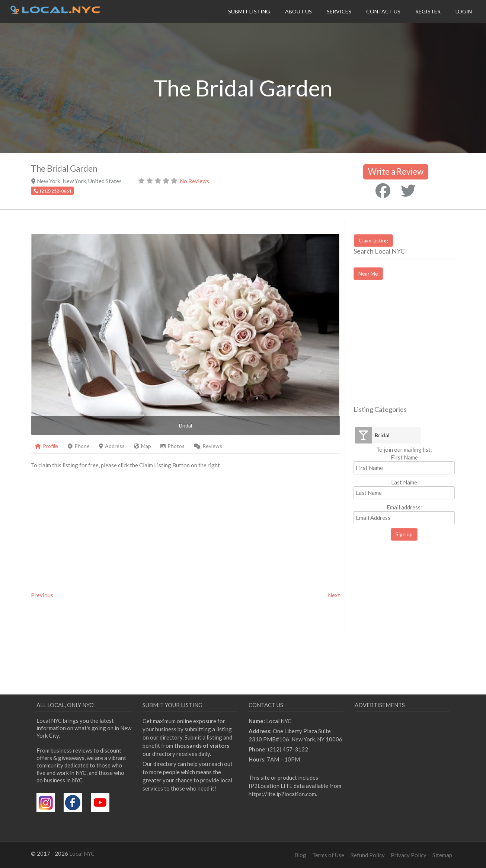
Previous (42, 595)
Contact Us (383, 11)
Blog (300, 855)
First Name (404, 457)
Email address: (404, 514)
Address (112, 446)
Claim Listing (373, 240)
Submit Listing (249, 11)
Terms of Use (328, 855)
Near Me (368, 274)
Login (464, 11)
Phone (79, 446)
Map (143, 446)
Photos (172, 446)
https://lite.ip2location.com (282, 794)
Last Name (404, 482)
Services (339, 11)
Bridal (382, 435)
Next (334, 595)
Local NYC (82, 853)
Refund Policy (367, 855)
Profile (47, 446)
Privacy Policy (409, 855)
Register (428, 11)
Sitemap (442, 855)
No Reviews (194, 181)
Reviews (208, 446)
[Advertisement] (416, 349)
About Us (298, 11)
